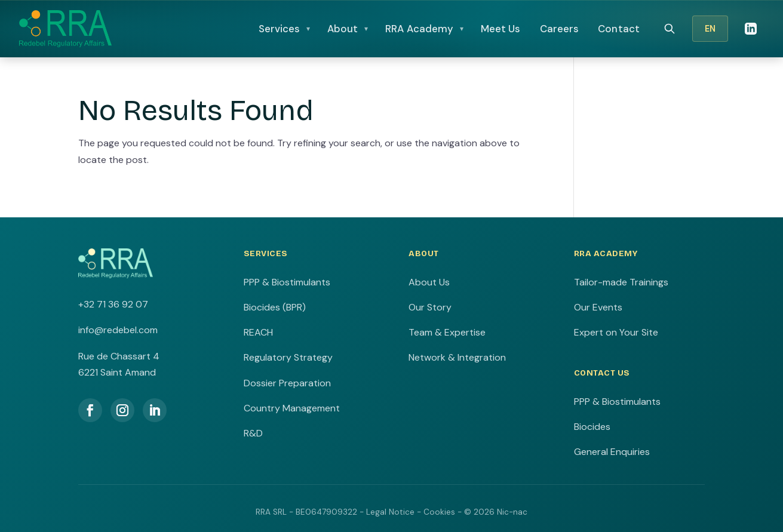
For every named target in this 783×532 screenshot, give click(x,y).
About (343, 29)
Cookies (439, 512)
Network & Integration (457, 357)
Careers (560, 29)
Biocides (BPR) (275, 307)
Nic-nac (512, 512)
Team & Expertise (447, 332)
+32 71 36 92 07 (113, 304)
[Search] (670, 29)
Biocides (592, 427)
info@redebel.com (118, 330)
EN (710, 29)
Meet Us (501, 29)
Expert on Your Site (616, 332)
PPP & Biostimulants (287, 282)
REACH (258, 332)
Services (280, 29)
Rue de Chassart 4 (119, 356)
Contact (619, 29)
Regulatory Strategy (288, 357)
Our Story (430, 307)
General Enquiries (612, 452)
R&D (253, 433)
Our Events (598, 307)
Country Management (292, 408)
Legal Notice (390, 512)
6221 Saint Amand (117, 372)
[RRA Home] (65, 29)
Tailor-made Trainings (621, 282)
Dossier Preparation (287, 383)
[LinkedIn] (751, 29)
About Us (429, 282)
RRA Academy (419, 29)
